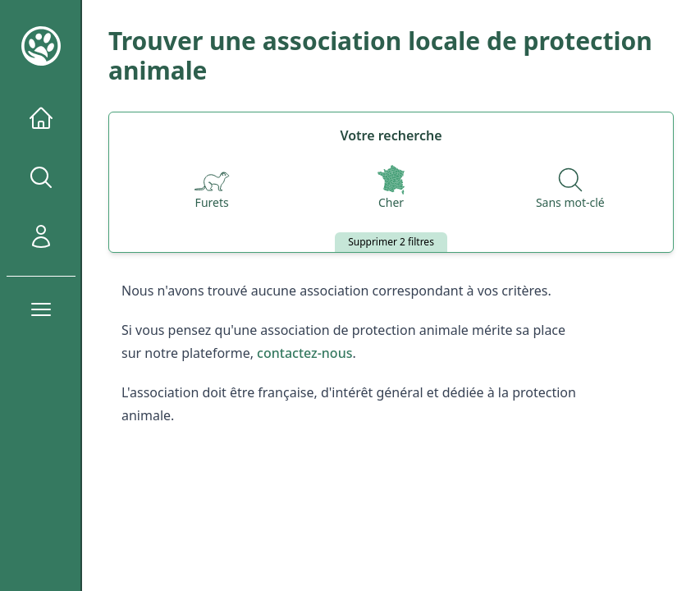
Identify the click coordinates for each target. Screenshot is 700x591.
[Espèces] (212, 189)
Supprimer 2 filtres (391, 242)
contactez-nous (304, 353)
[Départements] (391, 189)
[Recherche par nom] (570, 189)
